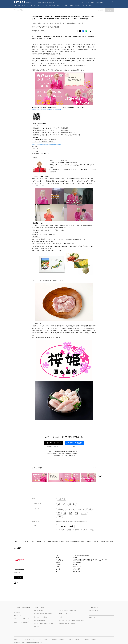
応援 (77, 513)
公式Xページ (92, 618)
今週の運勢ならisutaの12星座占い (67, 623)
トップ (17, 542)
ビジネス (78, 6)
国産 (90, 509)
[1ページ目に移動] (93, 468)
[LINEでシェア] (86, 31)
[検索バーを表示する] (113, 2)
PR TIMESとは (18, 612)
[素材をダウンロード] (91, 31)
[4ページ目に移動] (96, 468)
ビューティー (50, 6)
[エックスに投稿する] (80, 31)
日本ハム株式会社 (37, 542)
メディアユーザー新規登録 (74, 443)
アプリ (36, 6)
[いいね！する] (75, 31)
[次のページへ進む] (100, 476)
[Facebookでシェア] (83, 31)
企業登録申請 (100, 2)
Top (15, 6)
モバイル (30, 6)
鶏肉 (59, 513)
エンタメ (42, 6)
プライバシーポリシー (26, 639)
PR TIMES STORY (39, 611)
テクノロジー (22, 6)
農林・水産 (72, 504)
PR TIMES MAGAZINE (40, 620)
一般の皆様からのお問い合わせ (90, 639)
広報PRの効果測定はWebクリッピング (44, 623)
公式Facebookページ (94, 611)
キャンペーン (62, 499)
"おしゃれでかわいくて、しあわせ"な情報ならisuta (71, 620)
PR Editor (37, 627)
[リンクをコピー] (94, 31)
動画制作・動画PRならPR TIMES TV (43, 614)
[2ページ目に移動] (94, 468)
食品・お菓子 (62, 504)
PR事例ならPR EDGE (64, 617)
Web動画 (60, 517)
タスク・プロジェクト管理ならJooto (68, 611)
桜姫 (65, 513)
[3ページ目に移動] (95, 468)
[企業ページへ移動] (20, 560)
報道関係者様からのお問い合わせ (57, 639)
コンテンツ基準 (37, 639)
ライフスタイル (69, 6)
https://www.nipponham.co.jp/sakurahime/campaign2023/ (47, 110)
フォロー (19, 577)
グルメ (84, 6)
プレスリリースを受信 (88, 2)
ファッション (59, 6)
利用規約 (45, 639)
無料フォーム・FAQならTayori (66, 614)
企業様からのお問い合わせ (74, 639)
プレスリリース (25, 542)
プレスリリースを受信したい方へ (22, 619)
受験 (71, 513)
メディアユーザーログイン (54, 443)
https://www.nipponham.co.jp (81, 555)
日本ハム (60, 509)
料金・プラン (17, 616)
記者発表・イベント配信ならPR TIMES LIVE (45, 617)
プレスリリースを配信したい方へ (22, 622)
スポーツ (90, 6)
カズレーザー (81, 509)
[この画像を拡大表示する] (40, 477)
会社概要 (16, 639)
